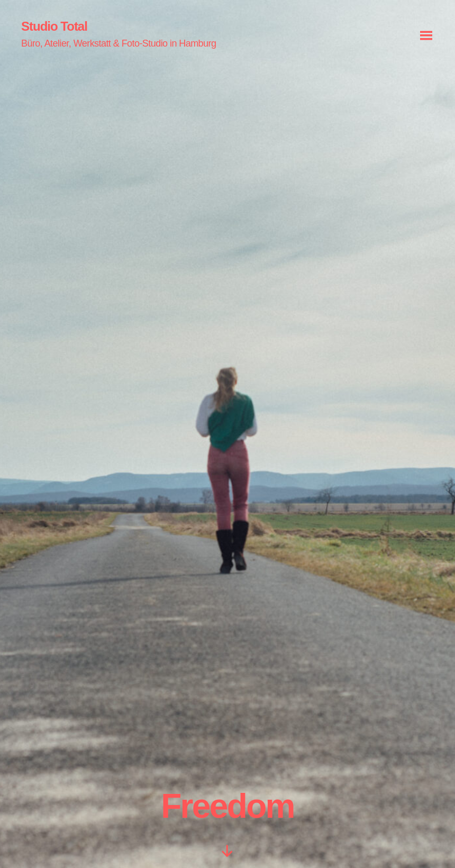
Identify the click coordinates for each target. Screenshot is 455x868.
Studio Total (54, 26)
